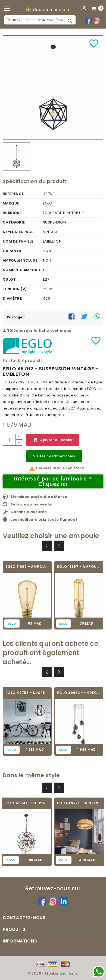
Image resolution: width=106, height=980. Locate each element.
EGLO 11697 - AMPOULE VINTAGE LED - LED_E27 (79, 567)
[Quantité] (9, 440)
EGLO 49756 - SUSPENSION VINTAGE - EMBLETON (27, 693)
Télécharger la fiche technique (37, 331)
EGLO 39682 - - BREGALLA (79, 693)
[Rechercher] (40, 20)
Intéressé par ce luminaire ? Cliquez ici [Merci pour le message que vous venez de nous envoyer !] (53, 481)
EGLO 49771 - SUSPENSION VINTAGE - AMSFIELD (79, 803)
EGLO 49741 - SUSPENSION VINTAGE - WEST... (27, 803)
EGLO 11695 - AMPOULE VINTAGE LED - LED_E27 (27, 567)
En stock (11, 361)
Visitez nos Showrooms (54, 456)
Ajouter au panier (53, 440)
